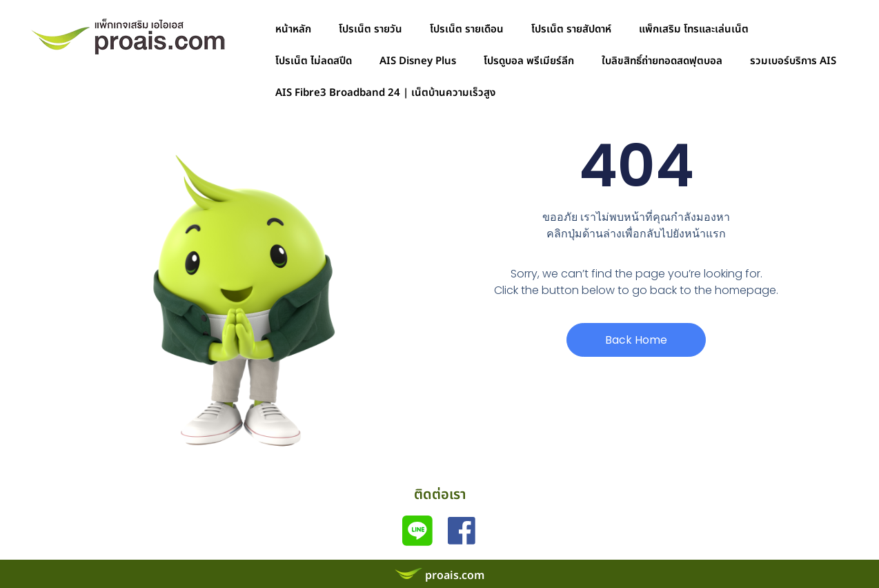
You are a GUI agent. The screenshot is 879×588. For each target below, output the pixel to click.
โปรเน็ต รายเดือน (467, 29)
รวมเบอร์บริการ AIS (793, 61)
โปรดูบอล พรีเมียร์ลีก (529, 61)
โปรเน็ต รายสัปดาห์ (571, 29)
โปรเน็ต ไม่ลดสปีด (314, 61)
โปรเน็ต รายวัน (371, 29)
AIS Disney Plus (418, 61)
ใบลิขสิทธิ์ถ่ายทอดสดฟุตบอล (662, 61)
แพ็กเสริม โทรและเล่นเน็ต (694, 29)
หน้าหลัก (293, 29)
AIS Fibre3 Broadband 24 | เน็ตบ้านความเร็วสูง (385, 93)
